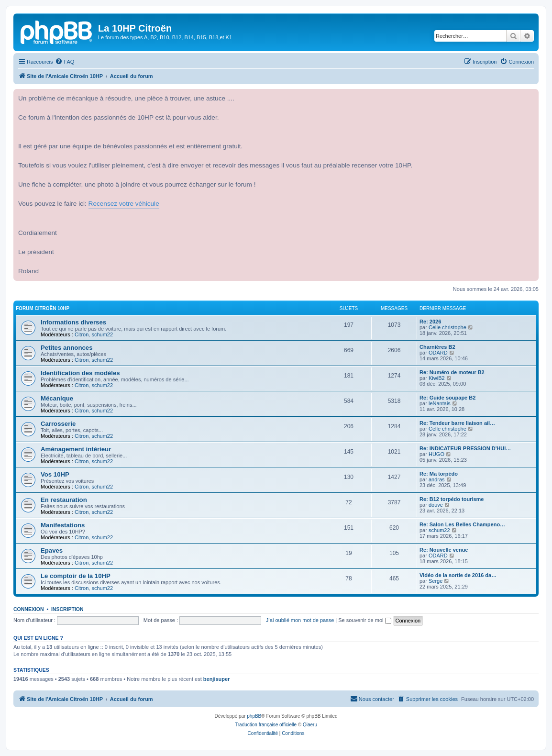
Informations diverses (73, 322)
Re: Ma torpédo (439, 474)
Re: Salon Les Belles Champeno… (462, 524)
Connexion (29, 609)
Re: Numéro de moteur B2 (452, 372)
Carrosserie (58, 424)
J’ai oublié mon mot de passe (300, 620)
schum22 (102, 334)
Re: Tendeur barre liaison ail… (457, 423)
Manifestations (63, 525)
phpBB (254, 716)
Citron (82, 334)
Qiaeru (310, 725)
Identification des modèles (80, 373)
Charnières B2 (437, 347)
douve (436, 505)
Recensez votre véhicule (124, 204)
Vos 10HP (55, 474)
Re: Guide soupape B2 (447, 398)
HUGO (436, 454)
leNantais (440, 403)
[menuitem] (65, 62)
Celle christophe (447, 327)
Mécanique (57, 398)
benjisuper (217, 679)
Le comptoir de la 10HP (76, 576)
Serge (436, 581)
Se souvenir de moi (364, 620)
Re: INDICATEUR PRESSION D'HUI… (465, 448)
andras (437, 479)
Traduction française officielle (266, 725)
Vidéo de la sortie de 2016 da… (458, 575)
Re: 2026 (430, 322)
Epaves (52, 550)
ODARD (438, 353)
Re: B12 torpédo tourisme (452, 499)
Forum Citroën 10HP (43, 308)
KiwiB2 (437, 378)
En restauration (64, 500)
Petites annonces (66, 348)
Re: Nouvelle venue (444, 550)
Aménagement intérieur (76, 449)
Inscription (67, 609)
